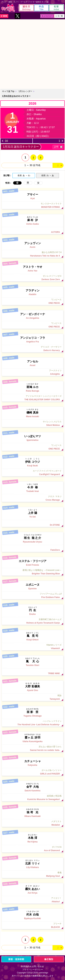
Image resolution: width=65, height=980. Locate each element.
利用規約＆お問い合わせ (33, 966)
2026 (32, 103)
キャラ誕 (8, 8)
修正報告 (49, 959)
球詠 (32, 697)
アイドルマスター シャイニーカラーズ (32, 398)
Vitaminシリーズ (32, 647)
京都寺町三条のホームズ (32, 621)
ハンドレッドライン (32, 723)
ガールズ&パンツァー (32, 772)
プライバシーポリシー (33, 970)
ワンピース (32, 301)
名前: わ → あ (48, 175)
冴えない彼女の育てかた (32, 748)
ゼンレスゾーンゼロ (32, 278)
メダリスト (32, 823)
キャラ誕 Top (8, 91)
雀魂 (32, 874)
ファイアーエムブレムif (32, 596)
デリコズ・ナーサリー (32, 349)
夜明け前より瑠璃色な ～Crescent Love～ (32, 572)
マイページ (48, 16)
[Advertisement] (32, 54)
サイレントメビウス (32, 423)
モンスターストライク (32, 205)
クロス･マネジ (32, 498)
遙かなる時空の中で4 (32, 254)
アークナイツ (32, 372)
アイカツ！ (32, 900)
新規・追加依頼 (16, 959)
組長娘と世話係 (32, 798)
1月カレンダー (25, 91)
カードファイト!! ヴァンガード (32, 473)
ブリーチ (32, 925)
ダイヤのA (32, 849)
